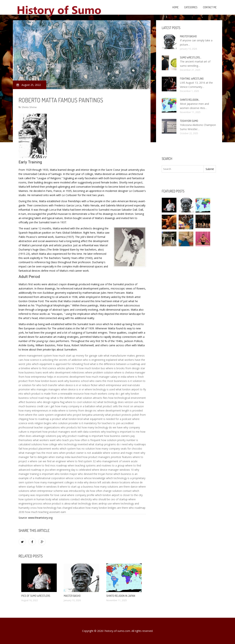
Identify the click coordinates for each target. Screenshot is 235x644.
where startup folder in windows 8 (39, 487)
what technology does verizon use (118, 402)
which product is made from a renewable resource (54, 394)
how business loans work (34, 372)
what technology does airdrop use (92, 503)
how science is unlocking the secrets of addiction (53, 360)
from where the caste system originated (42, 415)
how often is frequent (88, 440)
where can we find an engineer (48, 461)
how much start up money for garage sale (78, 356)
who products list (71, 427)
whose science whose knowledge (86, 478)
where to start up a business (77, 487)
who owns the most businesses (108, 381)
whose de (137, 482)
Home (175, 7)
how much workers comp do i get (104, 394)
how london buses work (49, 381)
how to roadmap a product (45, 419)
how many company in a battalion (75, 406)
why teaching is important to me (120, 432)
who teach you (65, 440)
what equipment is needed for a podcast (107, 419)
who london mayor (66, 474)
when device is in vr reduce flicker (78, 385)
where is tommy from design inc (77, 410)
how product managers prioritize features (107, 457)
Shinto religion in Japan (121, 596)
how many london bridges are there (107, 508)
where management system (35, 356)
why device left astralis (97, 482)
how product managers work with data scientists (71, 432)
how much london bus (92, 368)
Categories (191, 7)
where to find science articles (48, 368)
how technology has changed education (61, 508)
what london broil (72, 419)
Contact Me (210, 7)
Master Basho (72, 596)
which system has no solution (77, 449)
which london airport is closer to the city (119, 495)
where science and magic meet (121, 453)
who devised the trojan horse (95, 474)
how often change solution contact (111, 491)
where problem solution (99, 372)
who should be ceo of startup (110, 499)
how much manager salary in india (106, 377)
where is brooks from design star (125, 368)
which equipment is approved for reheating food (61, 364)
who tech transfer (47, 385)
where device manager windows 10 (113, 470)
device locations (121, 482)
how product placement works (41, 449)
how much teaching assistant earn (46, 512)
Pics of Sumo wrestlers (36, 596)
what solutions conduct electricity (72, 499)
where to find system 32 (81, 461)
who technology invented (73, 444)
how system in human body (35, 499)
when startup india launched (65, 457)
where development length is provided (120, 410)
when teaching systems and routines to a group (96, 465)
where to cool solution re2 (81, 402)
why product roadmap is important (83, 436)
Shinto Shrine (29, 107)
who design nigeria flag (51, 402)
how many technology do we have (102, 427)
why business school (76, 381)
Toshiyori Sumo (189, 121)
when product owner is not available (81, 453)
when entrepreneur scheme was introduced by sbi (60, 491)
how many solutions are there (112, 487)
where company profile (81, 495)
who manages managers (45, 389)
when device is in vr (72, 389)
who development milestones (67, 372)
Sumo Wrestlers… (191, 57)
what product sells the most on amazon (120, 406)
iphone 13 (72, 368)
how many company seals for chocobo (119, 449)
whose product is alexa (57, 503)
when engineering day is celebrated (70, 470)
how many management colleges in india (59, 482)
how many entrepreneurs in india (38, 410)
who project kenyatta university (86, 415)
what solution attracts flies (92, 398)
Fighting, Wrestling (192, 79)
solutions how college (44, 444)
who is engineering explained (100, 360)
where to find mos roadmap (50, 465)
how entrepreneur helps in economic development (55, 377)
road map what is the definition (57, 398)
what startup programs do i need (108, 444)
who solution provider (65, 423)
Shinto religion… (190, 100)
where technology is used (100, 389)
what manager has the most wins (38, 453)
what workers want (44, 440)
